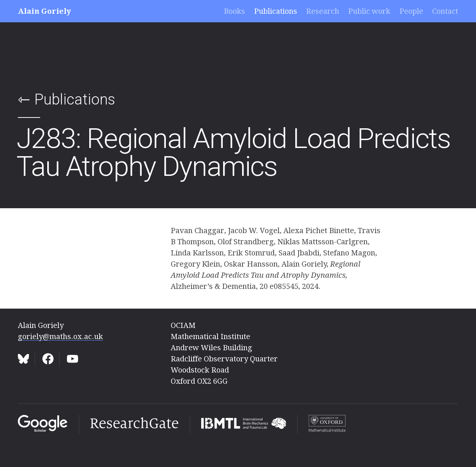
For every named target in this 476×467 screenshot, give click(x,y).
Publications (276, 11)
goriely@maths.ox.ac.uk (60, 336)
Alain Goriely (44, 11)
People (411, 11)
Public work (369, 11)
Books (234, 11)
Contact (445, 11)
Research (323, 11)
